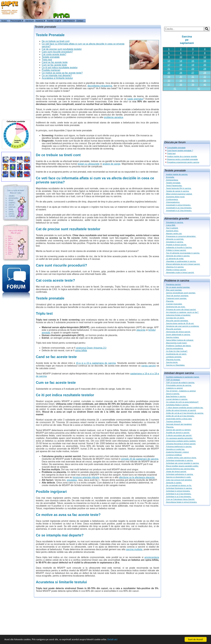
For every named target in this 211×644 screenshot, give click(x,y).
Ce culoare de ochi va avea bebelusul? (182, 402)
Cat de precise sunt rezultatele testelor (62, 49)
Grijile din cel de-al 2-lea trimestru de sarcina (185, 413)
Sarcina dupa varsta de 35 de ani (180, 323)
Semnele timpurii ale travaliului (179, 424)
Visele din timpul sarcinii (176, 472)
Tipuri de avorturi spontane (177, 296)
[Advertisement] (187, 114)
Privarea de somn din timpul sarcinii (181, 309)
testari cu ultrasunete (89, 164)
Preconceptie (16, 21)
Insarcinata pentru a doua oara (179, 419)
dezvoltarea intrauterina (100, 86)
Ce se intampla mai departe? (57, 75)
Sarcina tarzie (172, 362)
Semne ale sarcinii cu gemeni (178, 430)
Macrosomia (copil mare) (176, 343)
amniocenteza (152, 557)
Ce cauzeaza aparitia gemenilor (179, 438)
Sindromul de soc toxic (176, 307)
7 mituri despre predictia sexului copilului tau (184, 408)
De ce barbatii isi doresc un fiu (179, 485)
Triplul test (171, 153)
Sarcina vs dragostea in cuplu (178, 477)
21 (169, 69)
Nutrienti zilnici (172, 231)
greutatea (72, 480)
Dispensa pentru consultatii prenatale (183, 159)
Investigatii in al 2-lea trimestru (179, 208)
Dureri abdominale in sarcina (178, 335)
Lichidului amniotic (174, 357)
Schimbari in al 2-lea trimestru (178, 494)
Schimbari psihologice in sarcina (179, 474)
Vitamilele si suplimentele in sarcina (181, 261)
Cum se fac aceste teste (54, 65)
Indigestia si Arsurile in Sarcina (179, 247)
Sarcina (29, 21)
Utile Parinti (68, 21)
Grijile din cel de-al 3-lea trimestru (180, 416)
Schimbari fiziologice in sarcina (179, 488)
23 (193, 69)
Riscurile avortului (173, 329)
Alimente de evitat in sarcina (178, 256)
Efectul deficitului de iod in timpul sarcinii (183, 264)
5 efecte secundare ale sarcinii (179, 435)
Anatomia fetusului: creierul (177, 452)
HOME (208, 21)
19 (193, 65)
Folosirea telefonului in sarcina (179, 446)
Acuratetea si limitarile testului (57, 78)
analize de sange (111, 164)
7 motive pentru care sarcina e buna (181, 458)
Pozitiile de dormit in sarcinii (178, 433)
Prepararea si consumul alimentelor (181, 236)
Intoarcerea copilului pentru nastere (181, 441)
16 (205, 61)
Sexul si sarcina (173, 394)
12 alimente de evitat (175, 259)
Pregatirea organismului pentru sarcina (183, 162)
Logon (201, 21)
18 (181, 65)
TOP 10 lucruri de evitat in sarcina (180, 383)
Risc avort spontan (174, 290)
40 (205, 85)
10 (181, 57)
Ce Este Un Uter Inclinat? (177, 351)
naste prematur (135, 99)
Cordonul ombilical (174, 455)
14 (181, 61)
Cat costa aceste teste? (54, 54)
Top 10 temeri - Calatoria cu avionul (181, 391)
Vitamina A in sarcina (175, 267)
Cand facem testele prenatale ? (180, 151)
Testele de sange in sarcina (177, 191)
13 (169, 61)
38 (181, 85)
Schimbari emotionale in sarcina (179, 460)
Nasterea (39, 21)
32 (205, 77)
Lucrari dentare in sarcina (177, 399)
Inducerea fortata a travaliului (178, 315)
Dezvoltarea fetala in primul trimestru (181, 502)
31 (193, 77)
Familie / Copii (53, 21)
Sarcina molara (172, 337)
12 (205, 57)
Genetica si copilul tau (175, 449)
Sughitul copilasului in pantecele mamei (183, 377)
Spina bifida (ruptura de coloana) (180, 340)
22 (181, 69)
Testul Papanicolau (174, 186)
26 (181, 73)
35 (193, 81)
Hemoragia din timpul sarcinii (178, 332)
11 (193, 57)
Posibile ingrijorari (51, 70)
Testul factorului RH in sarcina (178, 188)
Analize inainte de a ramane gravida (182, 156)
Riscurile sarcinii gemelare (177, 321)
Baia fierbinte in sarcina (176, 396)
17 (169, 65)
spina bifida (81, 350)
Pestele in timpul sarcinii (176, 245)
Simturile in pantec (174, 483)
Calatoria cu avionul (174, 388)
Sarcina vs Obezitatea (175, 365)
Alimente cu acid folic (175, 239)
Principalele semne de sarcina (179, 385)
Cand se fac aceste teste (55, 62)
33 (169, 81)
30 (181, 77)
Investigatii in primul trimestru (178, 205)
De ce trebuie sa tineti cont (56, 41)
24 (205, 69)
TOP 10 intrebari (173, 380)
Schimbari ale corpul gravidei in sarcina (182, 463)
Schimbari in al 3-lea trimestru (178, 497)
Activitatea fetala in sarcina (177, 405)
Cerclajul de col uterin (175, 318)
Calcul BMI (171, 225)
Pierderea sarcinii (173, 284)
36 (205, 81)
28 (205, 73)
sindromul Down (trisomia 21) (91, 348)
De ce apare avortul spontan (178, 287)
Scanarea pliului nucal (175, 197)
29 (169, 77)
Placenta (170, 301)
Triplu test (47, 60)
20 (205, 65)
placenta (141, 330)
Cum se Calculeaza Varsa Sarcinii (180, 499)
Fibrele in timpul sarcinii (176, 270)
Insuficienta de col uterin (176, 354)
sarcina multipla (134, 549)
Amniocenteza (172, 180)
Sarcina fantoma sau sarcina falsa (180, 469)
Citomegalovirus (173, 202)
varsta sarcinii (149, 366)
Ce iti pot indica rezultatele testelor (60, 68)
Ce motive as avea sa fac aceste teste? (62, 73)
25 (169, 73)
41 (175, 89)
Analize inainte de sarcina (177, 174)
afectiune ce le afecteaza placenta (137, 477)
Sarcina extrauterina (175, 348)
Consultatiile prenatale (176, 148)
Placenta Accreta (173, 360)
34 (181, 81)
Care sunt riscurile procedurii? (57, 52)
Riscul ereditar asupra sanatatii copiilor (182, 466)
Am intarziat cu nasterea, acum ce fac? (182, 312)
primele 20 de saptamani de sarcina (140, 459)
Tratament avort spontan (176, 298)
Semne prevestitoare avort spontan (181, 293)
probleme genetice (114, 117)
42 (199, 89)
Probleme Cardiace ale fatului (178, 346)
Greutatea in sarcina (175, 222)
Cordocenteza (172, 199)
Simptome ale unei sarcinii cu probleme (182, 326)
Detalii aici (117, 640)
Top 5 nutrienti (172, 228)
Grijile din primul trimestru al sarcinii (181, 410)
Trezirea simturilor (174, 421)
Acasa (4, 21)
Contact (80, 21)
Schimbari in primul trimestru (178, 491)
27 (193, 73)
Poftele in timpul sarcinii (176, 250)
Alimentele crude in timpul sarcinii (180, 272)
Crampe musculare (174, 304)
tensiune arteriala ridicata (86, 477)
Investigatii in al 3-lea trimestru (179, 211)
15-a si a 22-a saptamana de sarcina (96, 363)
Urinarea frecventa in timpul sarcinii (181, 444)
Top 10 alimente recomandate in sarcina (183, 253)
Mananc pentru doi (174, 234)
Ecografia (170, 177)
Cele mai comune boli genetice (179, 480)
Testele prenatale (173, 183)
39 (193, 85)
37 (169, 85)
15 (193, 61)
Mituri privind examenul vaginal (179, 194)
